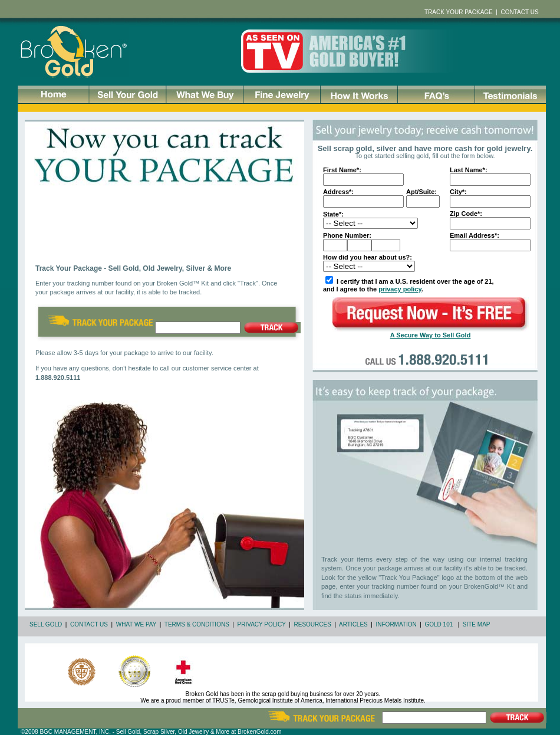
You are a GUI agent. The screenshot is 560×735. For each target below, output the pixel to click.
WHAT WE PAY (136, 624)
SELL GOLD (46, 624)
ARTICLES (353, 624)
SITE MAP (477, 624)
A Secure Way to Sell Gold (431, 335)
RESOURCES (313, 624)
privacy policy (400, 289)
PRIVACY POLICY (262, 624)
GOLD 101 (439, 624)
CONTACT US (89, 624)
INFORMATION (396, 624)
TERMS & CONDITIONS (197, 624)
